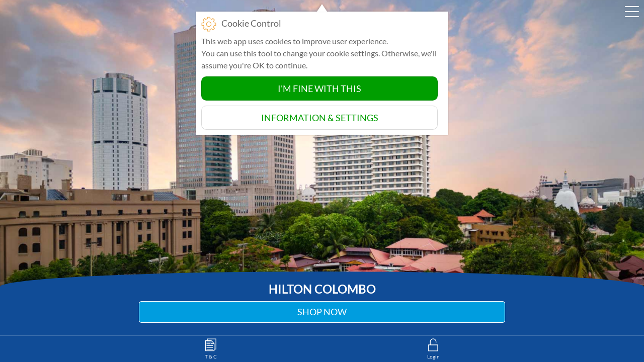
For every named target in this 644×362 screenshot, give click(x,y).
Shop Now (322, 312)
